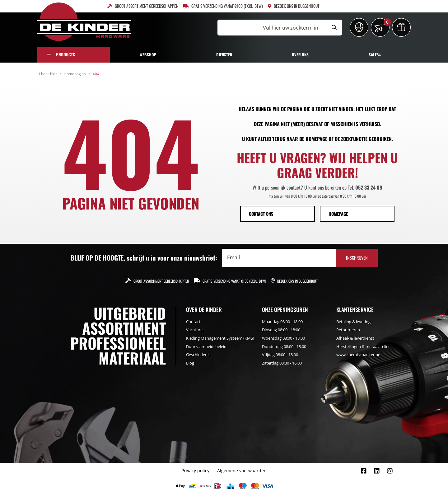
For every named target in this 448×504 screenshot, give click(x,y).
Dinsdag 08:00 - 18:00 (281, 330)
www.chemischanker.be (358, 355)
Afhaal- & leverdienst (355, 338)
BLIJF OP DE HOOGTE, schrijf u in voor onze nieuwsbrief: (144, 258)
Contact (193, 322)
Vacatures (195, 330)
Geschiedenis (198, 355)
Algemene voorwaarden (242, 471)
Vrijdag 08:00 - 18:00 (280, 355)
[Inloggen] (359, 27)
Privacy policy (195, 471)
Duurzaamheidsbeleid (206, 346)
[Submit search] (334, 28)
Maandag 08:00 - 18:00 (282, 322)
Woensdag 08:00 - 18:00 (283, 338)
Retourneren (348, 330)
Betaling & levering (353, 322)
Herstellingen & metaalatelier (363, 346)
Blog (190, 363)
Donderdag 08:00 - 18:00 (284, 346)
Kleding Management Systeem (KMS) (220, 338)
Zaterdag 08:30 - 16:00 (282, 363)
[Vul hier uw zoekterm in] (272, 28)
